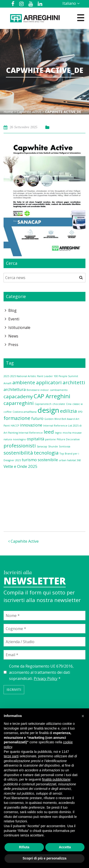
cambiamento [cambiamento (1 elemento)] (59, 390)
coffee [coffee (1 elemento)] (8, 412)
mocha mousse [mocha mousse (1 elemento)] (72, 433)
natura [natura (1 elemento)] (8, 439)
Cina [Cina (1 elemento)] (69, 404)
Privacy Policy (46, 678)
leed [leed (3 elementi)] (49, 432)
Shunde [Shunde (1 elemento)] (53, 446)
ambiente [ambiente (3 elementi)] (24, 382)
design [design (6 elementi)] (48, 410)
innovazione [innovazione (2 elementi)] (31, 425)
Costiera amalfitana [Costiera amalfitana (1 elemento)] (25, 412)
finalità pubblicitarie (56, 779)
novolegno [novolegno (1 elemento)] (19, 439)
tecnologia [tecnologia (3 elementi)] (46, 453)
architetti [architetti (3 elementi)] (74, 382)
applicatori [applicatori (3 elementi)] (49, 382)
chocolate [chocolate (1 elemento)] (59, 404)
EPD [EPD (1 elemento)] (80, 412)
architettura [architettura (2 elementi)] (15, 389)
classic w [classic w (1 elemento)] (77, 404)
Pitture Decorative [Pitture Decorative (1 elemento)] (68, 439)
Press (13, 345)
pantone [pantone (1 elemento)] (50, 439)
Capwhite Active (29, 112)
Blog (12, 310)
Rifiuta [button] (24, 847)
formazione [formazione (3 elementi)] (17, 418)
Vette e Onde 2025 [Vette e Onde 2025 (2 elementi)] (21, 466)
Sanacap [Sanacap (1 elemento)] (42, 446)
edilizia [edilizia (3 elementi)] (68, 411)
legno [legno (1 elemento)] (58, 433)
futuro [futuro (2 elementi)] (37, 418)
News (13, 336)
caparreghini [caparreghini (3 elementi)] (19, 403)
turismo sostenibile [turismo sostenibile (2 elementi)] (40, 460)
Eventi (14, 319)
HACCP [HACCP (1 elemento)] (15, 426)
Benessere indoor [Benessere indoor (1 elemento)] (38, 390)
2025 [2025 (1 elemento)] (6, 376)
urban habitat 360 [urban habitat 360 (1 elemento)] (70, 460)
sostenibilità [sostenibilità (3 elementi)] (18, 453)
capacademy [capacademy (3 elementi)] (18, 396)
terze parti (11, 756)
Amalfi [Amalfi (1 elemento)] (7, 383)
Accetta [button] (65, 847)
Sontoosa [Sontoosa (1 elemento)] (65, 446)
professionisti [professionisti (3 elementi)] (20, 446)
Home (8, 112)
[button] (83, 716)
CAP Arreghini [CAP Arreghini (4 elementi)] (52, 396)
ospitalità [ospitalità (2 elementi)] (35, 439)
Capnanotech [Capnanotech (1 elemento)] (43, 404)
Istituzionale (19, 327)
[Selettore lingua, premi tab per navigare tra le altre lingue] (70, 3)
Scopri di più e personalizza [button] (44, 858)
